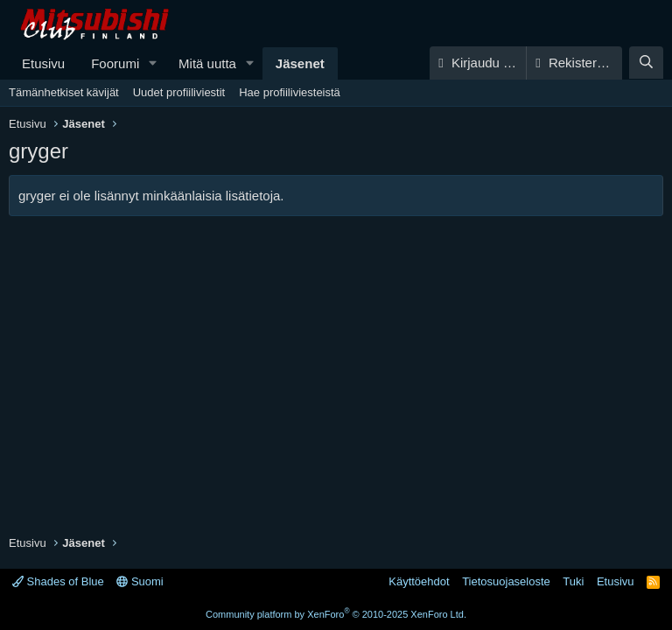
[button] (153, 63)
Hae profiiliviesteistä (290, 92)
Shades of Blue (58, 581)
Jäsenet (300, 63)
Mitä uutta (207, 63)
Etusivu (43, 63)
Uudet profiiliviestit (179, 92)
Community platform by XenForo (336, 614)
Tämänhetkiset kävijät (64, 92)
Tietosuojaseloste (506, 581)
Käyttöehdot (419, 581)
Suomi (140, 581)
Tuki (573, 581)
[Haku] (646, 63)
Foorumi (115, 63)
